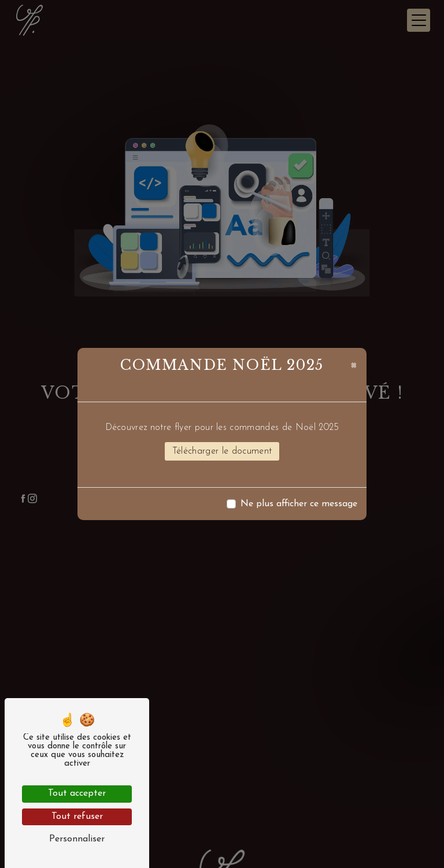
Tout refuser (77, 817)
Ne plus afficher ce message (299, 504)
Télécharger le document (222, 451)
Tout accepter (77, 793)
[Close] (354, 364)
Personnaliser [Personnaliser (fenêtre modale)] (77, 839)
